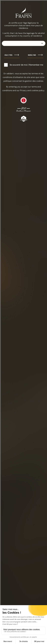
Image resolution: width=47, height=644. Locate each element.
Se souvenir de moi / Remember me (26, 65)
